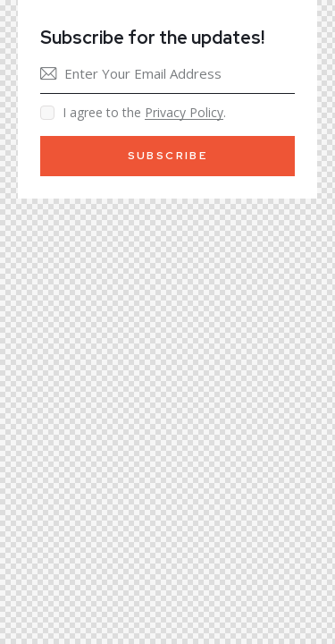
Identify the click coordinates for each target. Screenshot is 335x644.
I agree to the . (144, 112)
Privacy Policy (184, 113)
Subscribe (168, 156)
